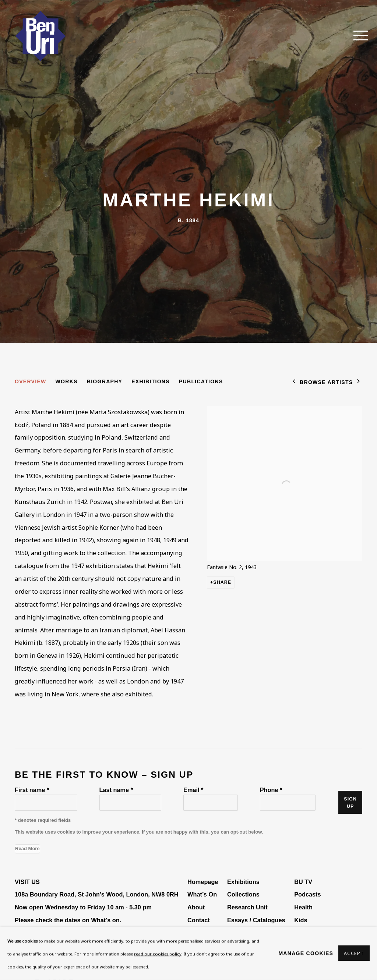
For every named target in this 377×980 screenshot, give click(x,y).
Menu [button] (357, 36)
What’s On (202, 894)
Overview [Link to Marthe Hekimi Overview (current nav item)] (31, 381)
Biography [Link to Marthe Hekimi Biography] (105, 381)
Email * (193, 790)
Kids (301, 920)
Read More (27, 848)
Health (303, 907)
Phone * (271, 790)
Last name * (116, 790)
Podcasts (307, 894)
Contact (199, 920)
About (196, 907)
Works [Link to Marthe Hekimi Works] (67, 381)
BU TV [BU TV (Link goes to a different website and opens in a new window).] (303, 882)
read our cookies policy (158, 954)
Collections (243, 894)
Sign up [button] (350, 803)
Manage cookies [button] (306, 953)
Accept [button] (354, 954)
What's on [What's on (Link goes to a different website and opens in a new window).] (105, 920)
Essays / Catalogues (256, 920)
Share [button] (222, 582)
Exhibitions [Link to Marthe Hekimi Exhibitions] (151, 381)
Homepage (203, 882)
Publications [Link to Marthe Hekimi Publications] (201, 381)
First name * (32, 790)
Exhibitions (243, 882)
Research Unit (247, 907)
